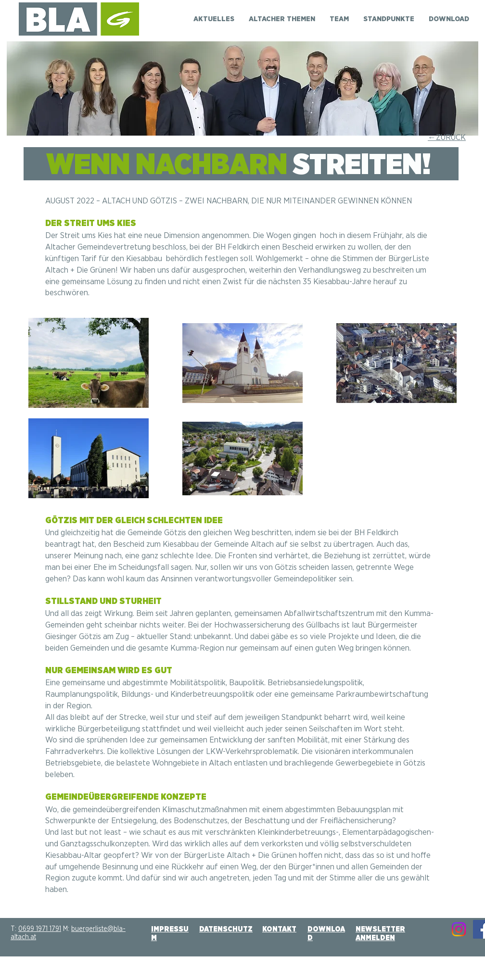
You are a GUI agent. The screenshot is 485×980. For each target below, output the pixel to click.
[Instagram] (459, 929)
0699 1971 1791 (40, 929)
